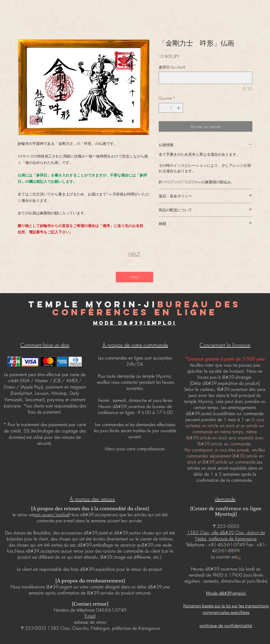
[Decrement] (163, 108)
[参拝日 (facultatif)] (206, 78)
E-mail (90, 616)
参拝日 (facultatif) (172, 67)
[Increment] (179, 108)
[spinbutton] (171, 108)
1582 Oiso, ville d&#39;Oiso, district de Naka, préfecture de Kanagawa (226, 535)
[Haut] (134, 277)
